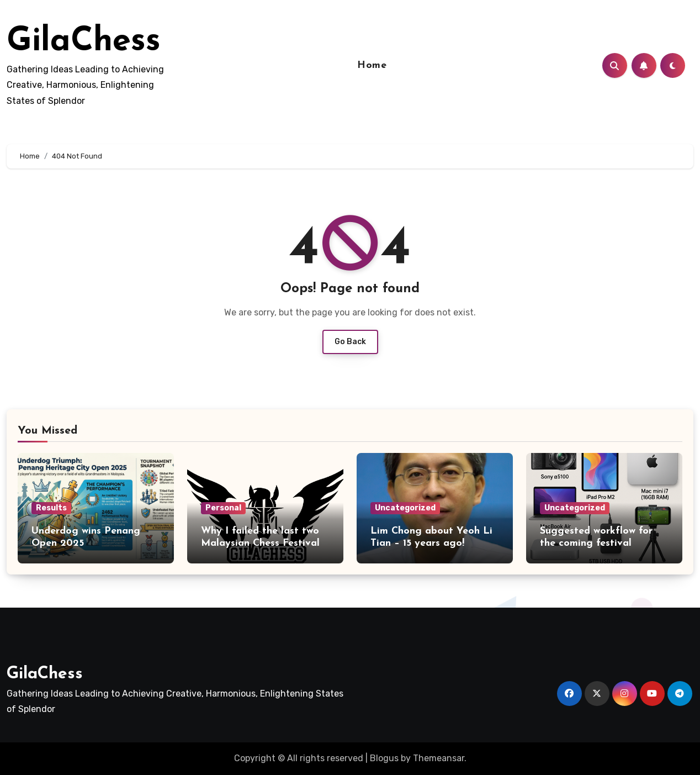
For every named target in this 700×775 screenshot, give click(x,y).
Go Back (350, 342)
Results (51, 508)
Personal (223, 508)
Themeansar (439, 758)
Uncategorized (405, 508)
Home (372, 65)
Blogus (384, 758)
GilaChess (84, 42)
